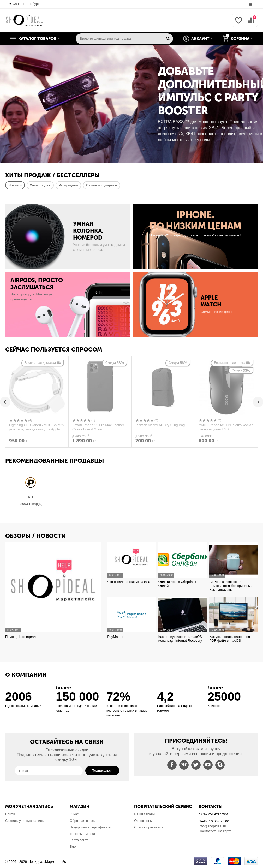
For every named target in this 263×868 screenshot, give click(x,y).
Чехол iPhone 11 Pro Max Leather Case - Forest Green (98, 427)
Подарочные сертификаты (91, 827)
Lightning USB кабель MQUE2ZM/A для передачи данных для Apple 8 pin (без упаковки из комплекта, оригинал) (36, 427)
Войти (10, 814)
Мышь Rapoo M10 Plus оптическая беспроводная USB (226, 427)
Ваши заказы (144, 814)
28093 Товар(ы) (31, 504)
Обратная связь (82, 821)
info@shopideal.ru (212, 826)
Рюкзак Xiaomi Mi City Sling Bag (160, 425)
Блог (73, 846)
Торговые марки (82, 834)
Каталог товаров (37, 39)
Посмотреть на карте (215, 831)
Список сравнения (149, 827)
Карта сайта (79, 840)
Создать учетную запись (24, 821)
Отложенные (144, 821)
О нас (74, 814)
